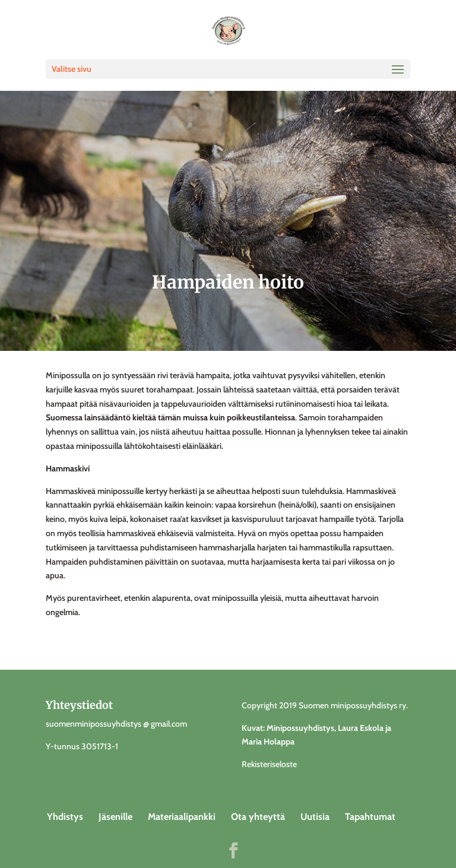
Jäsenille (115, 817)
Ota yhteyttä (258, 817)
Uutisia (315, 817)
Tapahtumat (370, 817)
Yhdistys (65, 817)
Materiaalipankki (182, 817)
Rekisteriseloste (269, 764)
